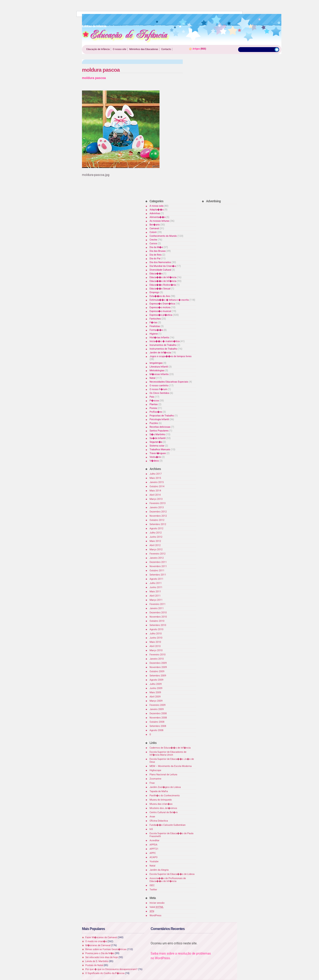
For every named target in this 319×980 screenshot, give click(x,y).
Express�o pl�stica (161, 315)
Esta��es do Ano (160, 296)
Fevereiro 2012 (158, 554)
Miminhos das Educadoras (144, 49)
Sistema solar (157, 446)
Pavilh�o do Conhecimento (165, 796)
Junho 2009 (156, 688)
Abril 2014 (155, 495)
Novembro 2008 (158, 718)
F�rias (153, 322)
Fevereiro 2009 (158, 705)
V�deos (154, 461)
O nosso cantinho (159, 386)
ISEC (152, 885)
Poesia (153, 408)
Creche (153, 240)
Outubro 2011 (157, 571)
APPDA (153, 845)
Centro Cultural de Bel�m (164, 812)
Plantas (154, 404)
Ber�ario (155, 225)
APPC (153, 853)
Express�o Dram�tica (162, 304)
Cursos (153, 244)
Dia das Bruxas (158, 251)
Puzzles (154, 423)
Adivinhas (155, 213)
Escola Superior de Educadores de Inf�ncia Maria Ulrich (168, 753)
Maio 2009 (155, 692)
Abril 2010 (155, 646)
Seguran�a (156, 442)
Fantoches (155, 319)
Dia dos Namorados (160, 262)
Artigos (196, 49)
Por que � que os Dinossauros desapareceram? (111, 969)
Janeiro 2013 (157, 507)
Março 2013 (156, 499)
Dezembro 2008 (158, 713)
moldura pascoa (101, 70)
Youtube (154, 862)
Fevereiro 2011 (158, 604)
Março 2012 (156, 550)
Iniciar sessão (157, 903)
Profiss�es (156, 412)
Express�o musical (160, 311)
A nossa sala (157, 206)
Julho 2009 (156, 684)
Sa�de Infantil (158, 438)
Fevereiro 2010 (158, 655)
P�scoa (154, 401)
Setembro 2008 (158, 726)
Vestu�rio (155, 457)
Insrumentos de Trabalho (163, 345)
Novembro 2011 (158, 566)
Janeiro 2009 (157, 709)
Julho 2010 (156, 634)
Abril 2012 (155, 545)
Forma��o (156, 330)
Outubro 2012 (157, 520)
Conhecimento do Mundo (163, 236)
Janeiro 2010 (157, 659)
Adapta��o (157, 210)
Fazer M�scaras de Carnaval (101, 937)
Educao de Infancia (126, 36)
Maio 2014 (155, 491)
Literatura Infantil (159, 367)
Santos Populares (159, 431)
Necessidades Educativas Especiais (169, 382)
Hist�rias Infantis (159, 338)
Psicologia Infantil (159, 419)
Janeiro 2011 (157, 608)
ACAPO (154, 857)
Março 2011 (156, 600)
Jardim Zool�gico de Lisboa (165, 787)
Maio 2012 (155, 541)
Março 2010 (156, 650)
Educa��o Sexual (160, 289)
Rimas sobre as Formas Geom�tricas (106, 949)
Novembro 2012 (158, 516)
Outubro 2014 (157, 486)
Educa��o (156, 274)
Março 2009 (156, 701)
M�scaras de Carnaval (98, 945)
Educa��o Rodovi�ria (163, 285)
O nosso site (120, 49)
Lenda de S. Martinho (97, 961)
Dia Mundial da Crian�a (163, 266)
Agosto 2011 (157, 579)
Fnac (152, 783)
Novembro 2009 (158, 667)
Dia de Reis (156, 255)
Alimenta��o (158, 217)
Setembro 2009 (158, 676)
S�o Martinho (157, 434)
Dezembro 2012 (158, 512)
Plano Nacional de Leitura (163, 775)
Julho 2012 (156, 533)
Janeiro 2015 (157, 482)
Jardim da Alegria (159, 870)
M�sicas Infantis (159, 374)
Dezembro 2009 (158, 663)
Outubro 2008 (157, 722)
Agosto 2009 (157, 680)
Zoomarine (155, 779)
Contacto (166, 49)
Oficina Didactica (159, 821)
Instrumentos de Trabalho (163, 349)
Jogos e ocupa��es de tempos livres (170, 356)
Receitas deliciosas (160, 427)
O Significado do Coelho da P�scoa (105, 973)
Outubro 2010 (157, 621)
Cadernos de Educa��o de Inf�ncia (170, 748)
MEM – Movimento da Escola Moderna (171, 766)
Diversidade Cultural (160, 270)
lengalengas (156, 363)
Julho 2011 (156, 583)
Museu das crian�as (161, 804)
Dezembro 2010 (158, 613)
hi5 (151, 829)
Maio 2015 (155, 478)
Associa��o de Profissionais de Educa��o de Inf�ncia (168, 880)
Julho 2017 (156, 474)
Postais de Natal (94, 965)
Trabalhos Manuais (160, 450)
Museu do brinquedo (161, 800)
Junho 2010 (156, 638)
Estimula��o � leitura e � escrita (169, 300)
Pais (152, 397)
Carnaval (154, 228)
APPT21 (154, 849)
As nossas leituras (159, 221)
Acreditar (155, 840)
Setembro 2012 (158, 524)
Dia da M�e (156, 247)
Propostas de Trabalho (162, 416)
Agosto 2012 (157, 529)
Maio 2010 (155, 642)
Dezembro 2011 (158, 562)
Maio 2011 (155, 592)
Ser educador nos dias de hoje (102, 957)
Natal (152, 378)
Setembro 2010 (158, 625)
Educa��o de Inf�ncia (163, 277)
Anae (152, 817)
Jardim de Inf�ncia (160, 353)
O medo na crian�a (96, 941)
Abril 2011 (155, 596)
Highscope (155, 770)
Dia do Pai (155, 259)
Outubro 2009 (157, 671)
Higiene (154, 334)
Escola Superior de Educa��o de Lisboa (172, 874)
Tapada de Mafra (159, 791)
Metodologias (157, 371)
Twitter (153, 890)
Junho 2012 (156, 537)
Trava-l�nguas (158, 453)
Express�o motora (160, 307)
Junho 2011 (156, 587)
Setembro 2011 (158, 575)
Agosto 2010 (157, 629)
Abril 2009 (155, 697)
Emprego (154, 292)
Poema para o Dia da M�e (100, 953)
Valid (157, 907)
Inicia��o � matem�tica (165, 341)
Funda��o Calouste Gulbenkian (167, 825)
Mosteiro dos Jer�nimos (163, 808)
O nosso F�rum (158, 389)
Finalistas (155, 326)
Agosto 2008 (157, 730)
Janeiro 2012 (157, 558)
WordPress (155, 916)
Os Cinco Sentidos (159, 393)
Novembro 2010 (158, 617)
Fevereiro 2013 (158, 503)
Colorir (153, 232)
